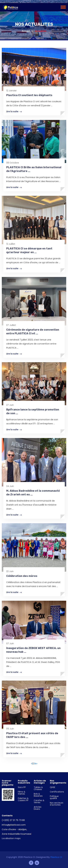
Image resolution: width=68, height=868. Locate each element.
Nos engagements (58, 782)
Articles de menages (40, 782)
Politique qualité (54, 797)
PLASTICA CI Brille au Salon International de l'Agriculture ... (34, 169)
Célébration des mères (22, 576)
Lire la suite (14, 111)
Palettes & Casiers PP (23, 799)
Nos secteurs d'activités (57, 804)
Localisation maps (11, 838)
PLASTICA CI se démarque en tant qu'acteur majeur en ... (29, 250)
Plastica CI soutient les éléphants (29, 95)
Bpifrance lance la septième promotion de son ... (33, 411)
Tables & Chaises (38, 788)
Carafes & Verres (39, 801)
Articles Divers (38, 808)
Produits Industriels (24, 782)
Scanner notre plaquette (8, 783)
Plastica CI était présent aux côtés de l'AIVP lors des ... (32, 735)
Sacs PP (22, 787)
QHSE (53, 787)
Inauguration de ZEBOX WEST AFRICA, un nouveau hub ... (33, 650)
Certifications (57, 792)
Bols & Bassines (38, 795)
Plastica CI (56, 857)
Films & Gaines (22, 793)
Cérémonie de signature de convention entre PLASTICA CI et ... (33, 332)
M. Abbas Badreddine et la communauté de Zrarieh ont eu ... (33, 493)
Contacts (7, 816)
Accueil (27, 31)
